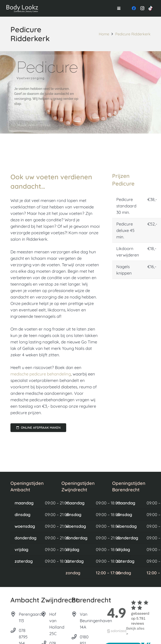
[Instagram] (142, 8)
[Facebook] (134, 8)
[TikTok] (151, 8)
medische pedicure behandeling (41, 374)
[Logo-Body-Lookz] (23, 8)
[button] (119, 8)
